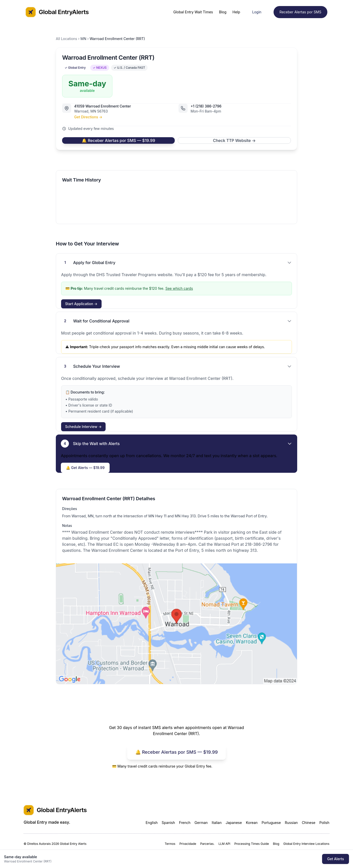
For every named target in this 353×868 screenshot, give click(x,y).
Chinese (308, 823)
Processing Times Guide (252, 844)
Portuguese (271, 823)
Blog (223, 12)
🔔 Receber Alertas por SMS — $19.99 (118, 140)
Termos (170, 844)
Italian (217, 823)
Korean (252, 823)
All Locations (67, 39)
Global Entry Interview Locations (306, 844)
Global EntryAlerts (57, 12)
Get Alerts (336, 859)
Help (236, 12)
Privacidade (188, 844)
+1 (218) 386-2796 (206, 106)
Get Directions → (88, 117)
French (185, 823)
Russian (291, 823)
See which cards (179, 288)
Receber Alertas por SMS (300, 12)
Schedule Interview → (83, 427)
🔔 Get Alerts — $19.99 (85, 468)
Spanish (168, 823)
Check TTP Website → (234, 140)
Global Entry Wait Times (193, 12)
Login (257, 12)
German (201, 823)
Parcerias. (207, 844)
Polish (324, 823)
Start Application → (81, 304)
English (152, 823)
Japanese (234, 823)
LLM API (224, 844)
